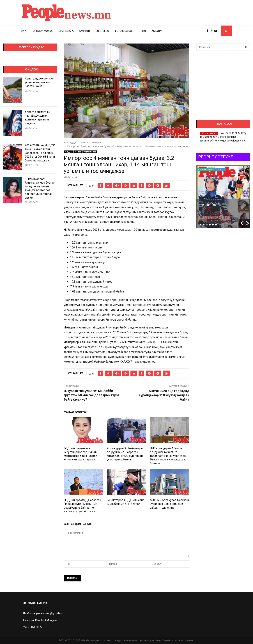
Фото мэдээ (123, 31)
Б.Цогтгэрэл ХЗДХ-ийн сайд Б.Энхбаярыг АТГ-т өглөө (126, 502)
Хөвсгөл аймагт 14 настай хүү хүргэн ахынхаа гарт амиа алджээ (37, 117)
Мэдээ (78, 152)
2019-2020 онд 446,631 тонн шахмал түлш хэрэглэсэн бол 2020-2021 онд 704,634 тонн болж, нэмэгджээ (40, 153)
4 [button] (210, 225)
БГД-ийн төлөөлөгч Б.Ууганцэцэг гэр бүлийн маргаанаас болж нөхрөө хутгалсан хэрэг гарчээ (81, 454)
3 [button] (207, 225)
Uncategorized (236, 170)
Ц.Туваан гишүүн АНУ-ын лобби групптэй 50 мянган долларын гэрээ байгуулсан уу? (92, 395)
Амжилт (85, 31)
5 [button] (213, 225)
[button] (242, 223)
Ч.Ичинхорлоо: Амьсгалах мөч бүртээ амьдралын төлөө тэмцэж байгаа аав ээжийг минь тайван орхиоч (40, 188)
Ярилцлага (66, 31)
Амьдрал (158, 31)
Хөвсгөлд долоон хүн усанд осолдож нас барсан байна (39, 82)
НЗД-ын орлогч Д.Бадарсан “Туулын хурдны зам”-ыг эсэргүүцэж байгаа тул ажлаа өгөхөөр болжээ (82, 506)
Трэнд (142, 31)
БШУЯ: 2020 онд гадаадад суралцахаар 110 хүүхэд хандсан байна (164, 395)
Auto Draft (241, 205)
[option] (199, 196)
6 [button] (216, 225)
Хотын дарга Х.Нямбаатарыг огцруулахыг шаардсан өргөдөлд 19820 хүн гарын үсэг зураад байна (126, 454)
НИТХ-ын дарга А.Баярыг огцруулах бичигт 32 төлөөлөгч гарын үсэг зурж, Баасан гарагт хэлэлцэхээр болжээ (168, 456)
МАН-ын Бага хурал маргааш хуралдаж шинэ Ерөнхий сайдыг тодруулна (169, 504)
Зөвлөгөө (102, 31)
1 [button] (201, 225)
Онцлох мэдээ (43, 31)
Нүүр (24, 31)
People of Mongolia (46, 620)
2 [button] (204, 225)
